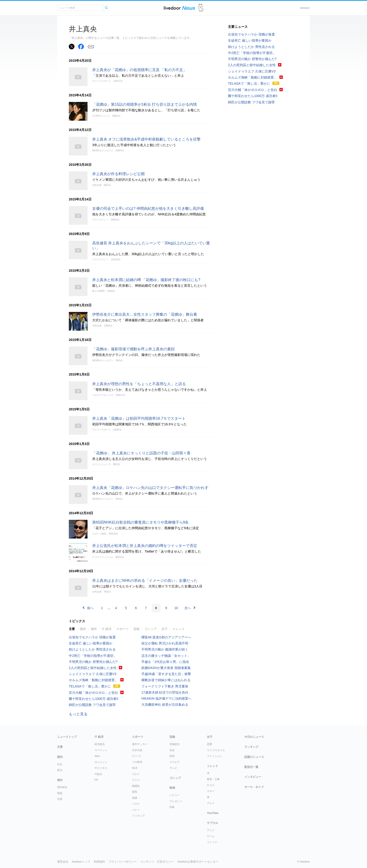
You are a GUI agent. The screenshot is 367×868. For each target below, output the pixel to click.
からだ (211, 785)
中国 (60, 799)
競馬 (135, 792)
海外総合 (62, 787)
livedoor (305, 8)
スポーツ (122, 629)
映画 (172, 788)
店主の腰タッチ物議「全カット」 (166, 656)
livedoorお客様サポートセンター (198, 862)
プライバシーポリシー (123, 862)
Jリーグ (137, 756)
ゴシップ (150, 629)
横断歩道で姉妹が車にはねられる (166, 680)
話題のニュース (254, 757)
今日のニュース (254, 737)
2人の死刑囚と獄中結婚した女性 (93, 668)
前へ (90, 608)
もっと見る (78, 714)
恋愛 (209, 744)
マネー (211, 791)
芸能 (136, 629)
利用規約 (99, 862)
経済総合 (100, 744)
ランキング (251, 747)
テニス (136, 780)
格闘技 (136, 786)
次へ (188, 608)
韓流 (172, 756)
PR (96, 780)
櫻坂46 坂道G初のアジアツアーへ (166, 637)
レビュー (175, 795)
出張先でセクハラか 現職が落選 (92, 637)
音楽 (172, 750)
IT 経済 (107, 629)
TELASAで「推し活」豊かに (90, 686)
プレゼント (176, 801)
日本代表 (137, 750)
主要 (72, 629)
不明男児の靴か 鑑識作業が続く (165, 649)
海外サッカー (140, 744)
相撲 (135, 798)
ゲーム (211, 836)
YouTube (213, 813)
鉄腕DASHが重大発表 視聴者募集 (166, 668)
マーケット (101, 750)
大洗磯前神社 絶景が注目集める (165, 705)
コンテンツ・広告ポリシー (157, 862)
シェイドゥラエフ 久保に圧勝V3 (93, 674)
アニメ (211, 830)
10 (176, 608)
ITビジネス (101, 768)
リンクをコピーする (91, 47)
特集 (172, 807)
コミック (212, 842)
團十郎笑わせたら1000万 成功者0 (94, 699)
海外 (94, 629)
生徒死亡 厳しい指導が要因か (91, 643)
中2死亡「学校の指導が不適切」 (93, 656)
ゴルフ (136, 774)
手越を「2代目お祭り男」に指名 (165, 662)
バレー (136, 810)
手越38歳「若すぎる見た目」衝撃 (166, 674)
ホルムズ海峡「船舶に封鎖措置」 (93, 680)
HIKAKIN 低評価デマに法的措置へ (166, 698)
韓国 (60, 793)
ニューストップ (67, 737)
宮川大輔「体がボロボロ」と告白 (93, 693)
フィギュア (138, 816)
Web (97, 756)
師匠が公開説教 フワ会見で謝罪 (92, 705)
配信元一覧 (251, 767)
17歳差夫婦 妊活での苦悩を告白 (165, 692)
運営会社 (63, 862)
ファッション (215, 756)
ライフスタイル (216, 750)
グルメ (211, 803)
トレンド (179, 629)
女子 (165, 629)
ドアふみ (201, 8)
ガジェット (101, 762)
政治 (60, 770)
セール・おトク (254, 787)
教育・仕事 (213, 779)
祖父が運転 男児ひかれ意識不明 (165, 643)
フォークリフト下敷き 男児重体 (165, 686)
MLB (135, 768)
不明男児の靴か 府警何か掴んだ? (93, 662)
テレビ (173, 768)
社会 (60, 764)
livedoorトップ (81, 862)
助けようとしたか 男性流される (92, 649)
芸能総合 (175, 744)
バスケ (136, 804)
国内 (83, 629)
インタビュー (253, 777)
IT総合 (98, 774)
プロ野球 (137, 762)
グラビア (175, 762)
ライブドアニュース (180, 8)
